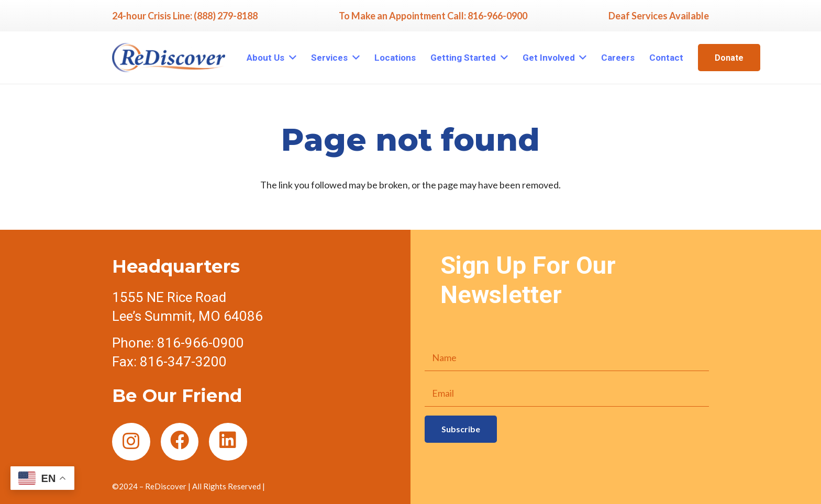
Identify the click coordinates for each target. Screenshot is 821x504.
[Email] (567, 393)
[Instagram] (131, 442)
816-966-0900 (497, 16)
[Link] (169, 58)
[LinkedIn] (228, 442)
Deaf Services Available (659, 16)
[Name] (567, 357)
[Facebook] (180, 442)
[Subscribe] (461, 429)
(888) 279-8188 (226, 16)
